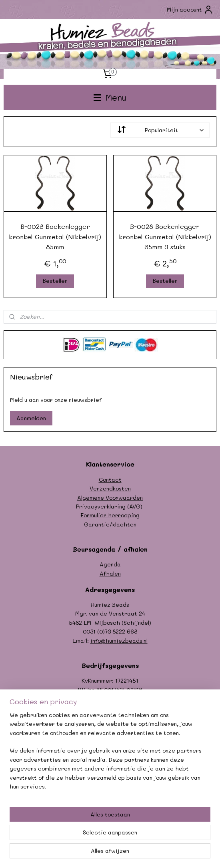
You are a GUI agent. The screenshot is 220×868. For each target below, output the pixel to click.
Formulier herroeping (110, 515)
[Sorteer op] (160, 130)
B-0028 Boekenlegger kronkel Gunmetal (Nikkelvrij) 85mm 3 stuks (165, 236)
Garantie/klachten (110, 524)
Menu (110, 97)
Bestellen (55, 281)
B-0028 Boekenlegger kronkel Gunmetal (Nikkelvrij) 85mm (55, 236)
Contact (110, 480)
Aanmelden (31, 418)
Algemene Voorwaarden (110, 498)
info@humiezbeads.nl (119, 641)
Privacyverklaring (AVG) (109, 506)
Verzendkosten (110, 488)
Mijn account (190, 10)
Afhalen (110, 573)
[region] (110, 754)
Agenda (110, 564)
